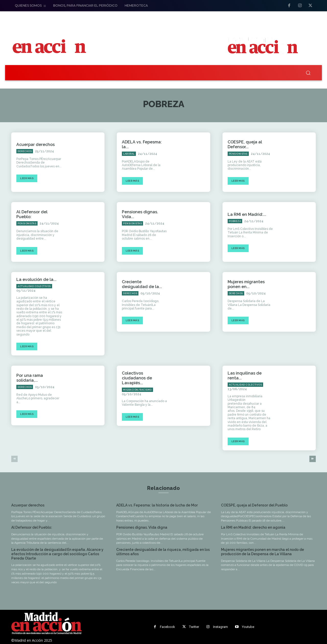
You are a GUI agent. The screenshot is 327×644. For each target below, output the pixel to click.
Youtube (248, 627)
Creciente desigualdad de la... (142, 284)
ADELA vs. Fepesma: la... (142, 144)
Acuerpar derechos (36, 145)
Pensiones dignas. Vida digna (142, 527)
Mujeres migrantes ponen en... (246, 284)
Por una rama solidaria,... (30, 378)
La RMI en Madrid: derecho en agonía (253, 527)
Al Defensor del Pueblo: (32, 527)
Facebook (167, 627)
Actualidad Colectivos (34, 286)
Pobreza (235, 221)
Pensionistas (238, 154)
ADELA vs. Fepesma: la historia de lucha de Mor (157, 505)
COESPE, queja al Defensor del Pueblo (254, 505)
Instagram (220, 627)
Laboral (129, 154)
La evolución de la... (36, 280)
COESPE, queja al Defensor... (245, 144)
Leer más (27, 178)
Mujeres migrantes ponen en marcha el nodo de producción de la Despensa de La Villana (262, 552)
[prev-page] (14, 459)
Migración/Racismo (137, 390)
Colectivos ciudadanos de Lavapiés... (137, 378)
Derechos (25, 151)
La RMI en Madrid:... (247, 214)
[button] (308, 73)
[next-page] (313, 459)
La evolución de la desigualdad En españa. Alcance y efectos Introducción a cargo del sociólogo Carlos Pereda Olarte (57, 554)
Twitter (194, 627)
